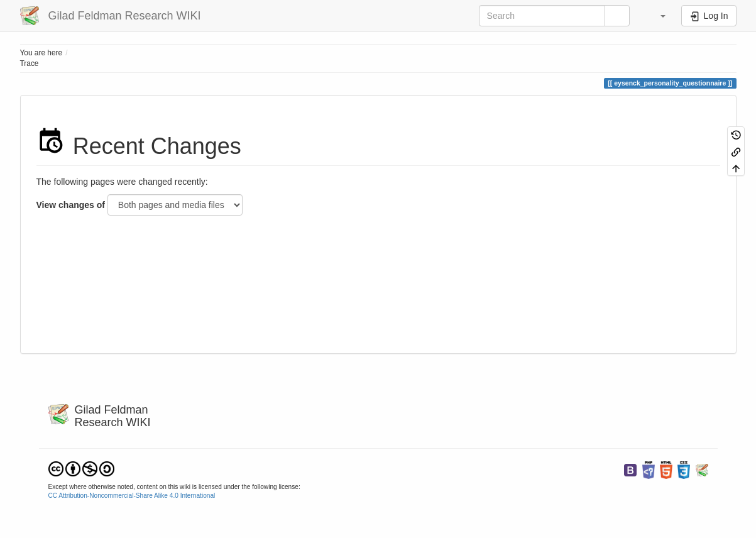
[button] (657, 16)
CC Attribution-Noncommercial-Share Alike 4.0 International (132, 496)
